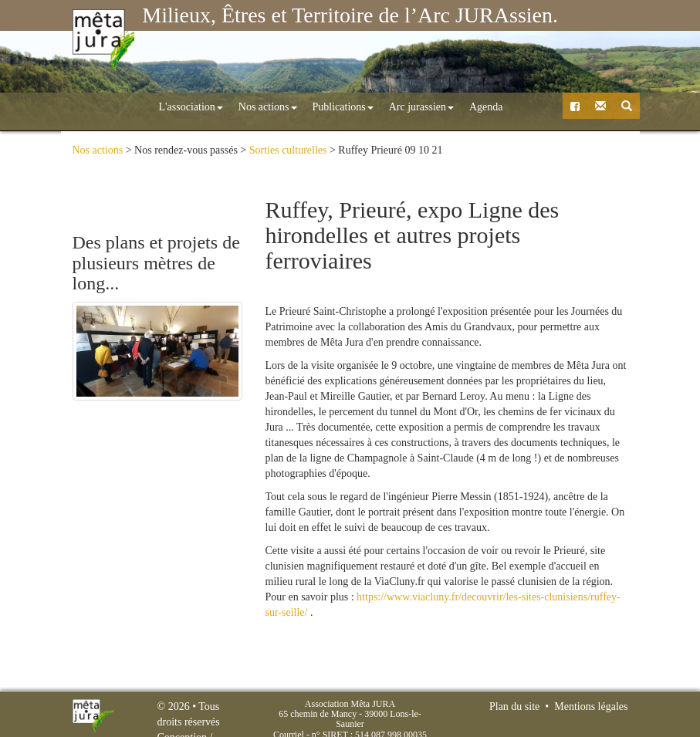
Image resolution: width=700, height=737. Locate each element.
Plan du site (514, 707)
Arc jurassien (354, 107)
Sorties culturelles (288, 150)
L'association (124, 107)
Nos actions (201, 107)
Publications (276, 107)
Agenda (419, 107)
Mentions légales (591, 707)
